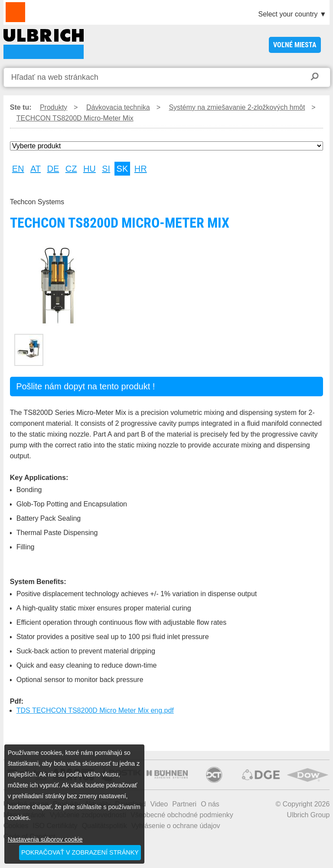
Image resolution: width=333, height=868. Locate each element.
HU (90, 169)
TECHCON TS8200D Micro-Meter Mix (44, 44)
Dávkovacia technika (118, 107)
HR (141, 169)
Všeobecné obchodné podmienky (182, 815)
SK (122, 169)
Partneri (184, 804)
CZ (71, 169)
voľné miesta (295, 45)
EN (18, 169)
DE (53, 169)
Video (159, 804)
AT (36, 169)
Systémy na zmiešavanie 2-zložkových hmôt (237, 107)
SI (106, 169)
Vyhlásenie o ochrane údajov (176, 826)
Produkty (54, 107)
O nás (210, 804)
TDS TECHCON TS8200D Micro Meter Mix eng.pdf (95, 710)
